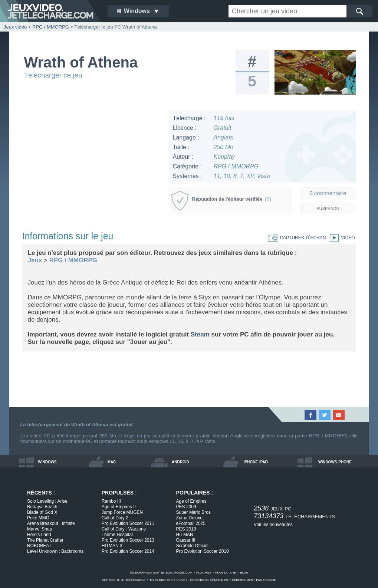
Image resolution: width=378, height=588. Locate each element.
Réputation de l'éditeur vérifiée (232, 199)
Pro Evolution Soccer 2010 (203, 551)
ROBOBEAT (39, 546)
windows (47, 461)
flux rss (204, 572)
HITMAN (185, 535)
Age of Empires (191, 501)
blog (244, 572)
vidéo (340, 237)
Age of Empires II (119, 507)
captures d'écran (297, 237)
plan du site (226, 572)
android (180, 461)
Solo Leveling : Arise (47, 501)
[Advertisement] (92, 163)
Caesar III (186, 540)
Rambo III (111, 501)
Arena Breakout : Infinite (51, 523)
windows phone (335, 461)
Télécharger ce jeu (53, 75)
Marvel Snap (40, 529)
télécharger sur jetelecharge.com (161, 572)
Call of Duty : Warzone (124, 529)
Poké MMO (38, 518)
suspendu (328, 208)
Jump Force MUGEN (122, 512)
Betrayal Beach (42, 507)
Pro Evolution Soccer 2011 (128, 523)
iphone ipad (256, 461)
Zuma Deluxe (189, 518)
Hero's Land (39, 535)
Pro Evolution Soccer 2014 (128, 551)
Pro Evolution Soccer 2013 (128, 540)
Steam (200, 334)
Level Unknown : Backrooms (55, 551)
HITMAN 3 (112, 546)
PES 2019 (186, 529)
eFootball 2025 (191, 523)
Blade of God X (42, 512)
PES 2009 (186, 507)
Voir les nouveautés (273, 525)
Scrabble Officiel (192, 546)
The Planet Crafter (45, 540)
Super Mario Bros (193, 512)
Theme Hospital (117, 535)
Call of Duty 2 (115, 518)
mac (112, 461)
